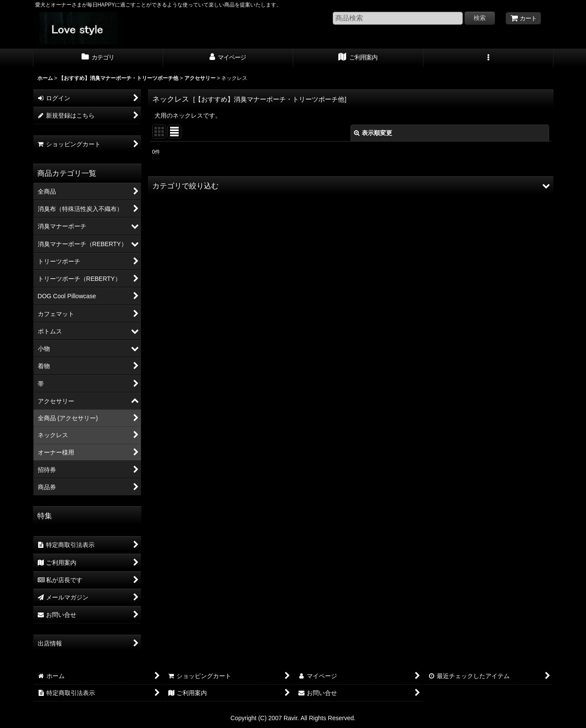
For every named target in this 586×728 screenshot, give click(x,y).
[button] (488, 58)
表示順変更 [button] (373, 133)
